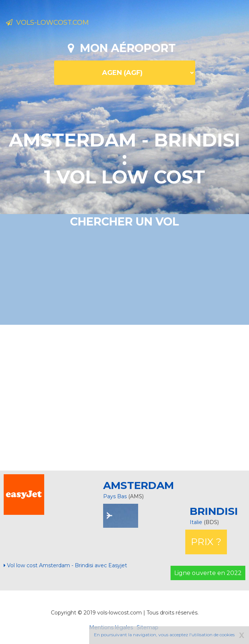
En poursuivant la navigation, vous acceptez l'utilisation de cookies (164, 635)
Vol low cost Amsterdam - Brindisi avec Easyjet (65, 565)
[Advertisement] (127, 397)
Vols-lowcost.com (47, 23)
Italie (197, 522)
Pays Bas (115, 496)
